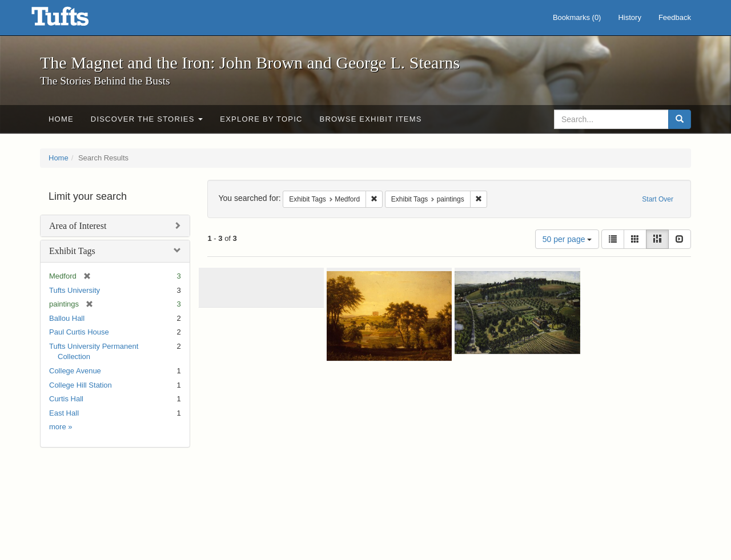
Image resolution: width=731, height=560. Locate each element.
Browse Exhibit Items (371, 119)
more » (61, 427)
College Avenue (75, 371)
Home (61, 119)
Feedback (675, 17)
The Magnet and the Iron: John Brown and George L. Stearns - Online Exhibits (74, 20)
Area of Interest (78, 226)
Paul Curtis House (79, 332)
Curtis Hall (66, 399)
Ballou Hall (67, 318)
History (629, 17)
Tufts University (75, 290)
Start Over (658, 199)
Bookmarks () (577, 17)
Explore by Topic (261, 119)
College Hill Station (81, 385)
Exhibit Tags (72, 251)
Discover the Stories (147, 119)
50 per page (567, 239)
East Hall (64, 413)
